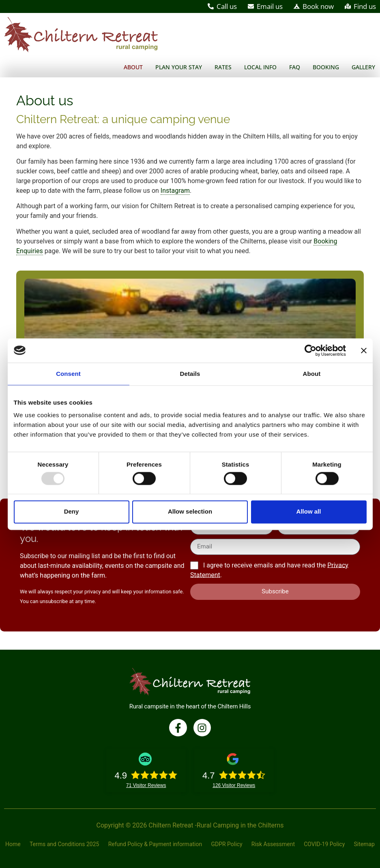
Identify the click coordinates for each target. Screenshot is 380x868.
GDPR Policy (226, 844)
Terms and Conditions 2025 (64, 844)
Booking (326, 67)
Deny (72, 512)
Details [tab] (190, 374)
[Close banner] (364, 350)
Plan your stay (179, 67)
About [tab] (312, 374)
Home (13, 844)
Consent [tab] (68, 374)
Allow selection (190, 512)
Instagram (175, 191)
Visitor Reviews (146, 785)
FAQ (295, 67)
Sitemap (364, 844)
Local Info (260, 67)
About (133, 67)
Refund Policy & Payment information (155, 844)
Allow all (309, 512)
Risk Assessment (273, 844)
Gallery (363, 67)
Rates (223, 67)
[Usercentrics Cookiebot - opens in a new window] (310, 350)
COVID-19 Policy (324, 844)
